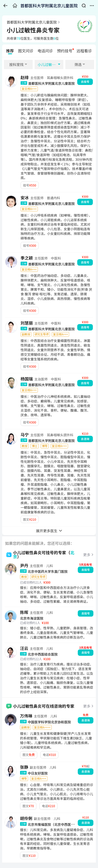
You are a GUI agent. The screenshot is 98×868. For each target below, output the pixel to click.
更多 (87, 555)
